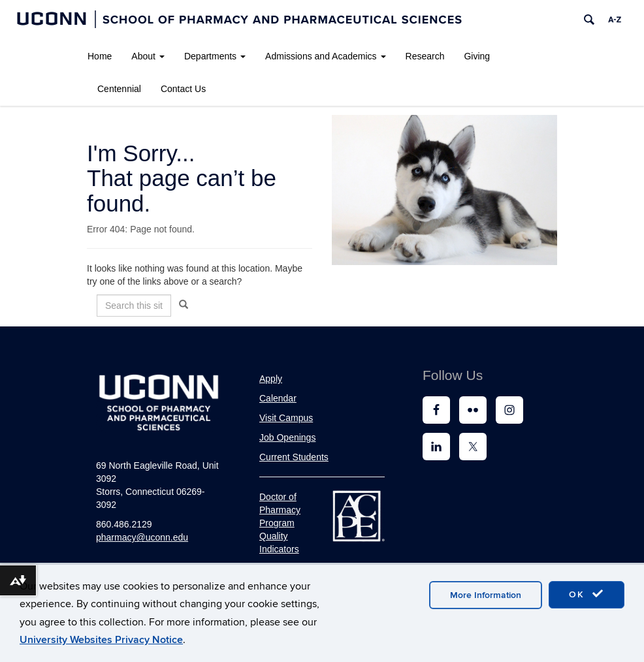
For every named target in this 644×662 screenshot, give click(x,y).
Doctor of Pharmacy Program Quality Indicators (280, 523)
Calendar (278, 398)
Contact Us (183, 89)
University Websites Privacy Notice (101, 640)
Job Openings (287, 437)
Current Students (294, 457)
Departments (215, 56)
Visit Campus (286, 418)
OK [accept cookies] (587, 594)
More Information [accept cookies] (486, 595)
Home (100, 56)
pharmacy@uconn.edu (142, 537)
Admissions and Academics (325, 56)
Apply (271, 379)
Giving (477, 56)
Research (425, 56)
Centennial (119, 89)
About (148, 56)
